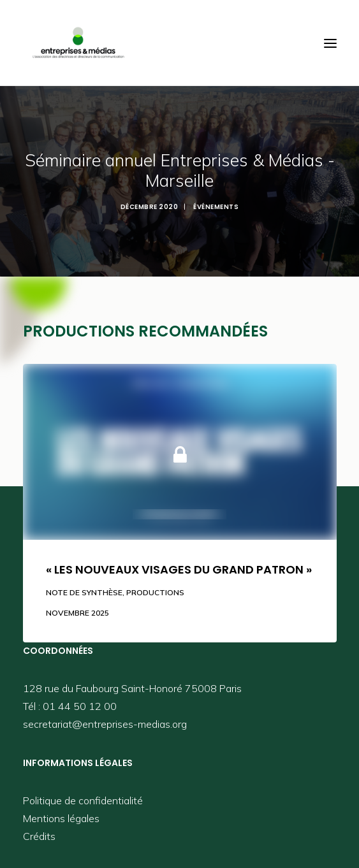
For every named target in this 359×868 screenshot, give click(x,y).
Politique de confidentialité (83, 800)
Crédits (39, 836)
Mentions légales (61, 818)
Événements (216, 207)
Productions (155, 592)
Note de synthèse (84, 592)
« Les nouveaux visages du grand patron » (179, 569)
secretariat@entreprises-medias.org (105, 724)
